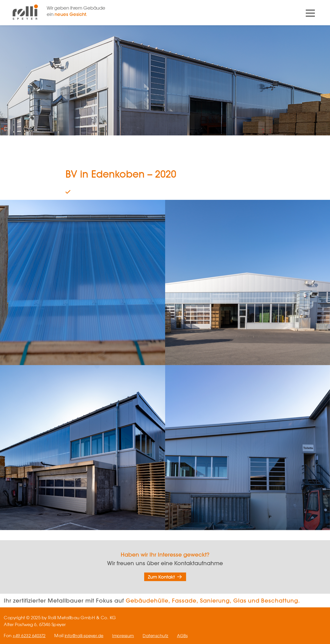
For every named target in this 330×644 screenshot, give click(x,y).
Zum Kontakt (161, 577)
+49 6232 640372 (29, 636)
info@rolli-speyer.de (85, 636)
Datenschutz (160, 636)
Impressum (126, 636)
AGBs (188, 636)
